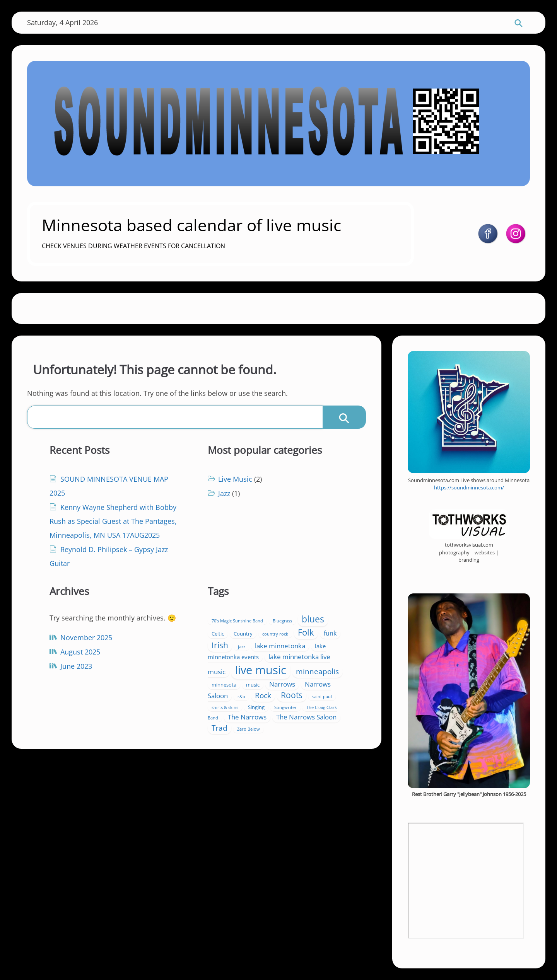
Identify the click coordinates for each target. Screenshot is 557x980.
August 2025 (80, 652)
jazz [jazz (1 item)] (242, 647)
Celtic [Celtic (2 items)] (218, 634)
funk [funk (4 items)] (330, 633)
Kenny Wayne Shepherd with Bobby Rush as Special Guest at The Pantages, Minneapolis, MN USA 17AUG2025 (113, 521)
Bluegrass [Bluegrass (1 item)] (282, 621)
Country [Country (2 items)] (243, 634)
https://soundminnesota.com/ (469, 487)
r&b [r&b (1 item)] (241, 697)
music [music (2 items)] (253, 685)
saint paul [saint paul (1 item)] (322, 697)
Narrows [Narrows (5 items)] (282, 684)
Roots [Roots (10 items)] (292, 695)
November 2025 (86, 637)
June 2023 (76, 666)
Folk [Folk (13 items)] (306, 632)
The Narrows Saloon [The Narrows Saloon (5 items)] (306, 717)
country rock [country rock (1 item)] (275, 634)
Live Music (235, 479)
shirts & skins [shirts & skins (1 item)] (225, 707)
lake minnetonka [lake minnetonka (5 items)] (280, 646)
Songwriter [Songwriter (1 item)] (285, 707)
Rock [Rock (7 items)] (263, 695)
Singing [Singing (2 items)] (256, 707)
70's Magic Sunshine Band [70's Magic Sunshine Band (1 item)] (237, 621)
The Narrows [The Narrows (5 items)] (247, 717)
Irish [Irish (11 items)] (220, 645)
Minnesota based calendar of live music (191, 225)
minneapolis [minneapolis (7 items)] (317, 672)
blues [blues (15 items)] (313, 619)
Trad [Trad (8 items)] (220, 728)
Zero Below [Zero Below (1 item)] (249, 729)
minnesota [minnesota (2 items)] (224, 685)
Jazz (224, 493)
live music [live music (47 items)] (261, 670)
